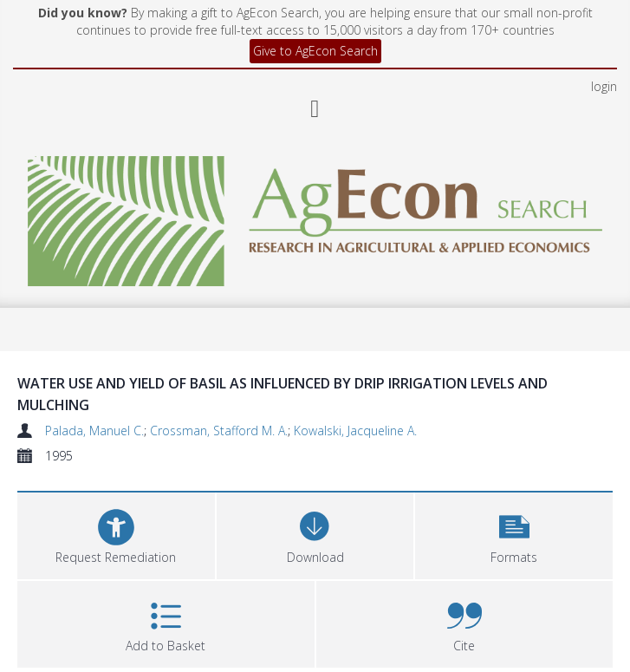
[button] (514, 534)
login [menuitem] (604, 86)
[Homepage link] (315, 216)
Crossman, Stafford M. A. (219, 431)
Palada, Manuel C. (94, 431)
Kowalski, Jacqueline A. (355, 431)
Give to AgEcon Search (315, 51)
